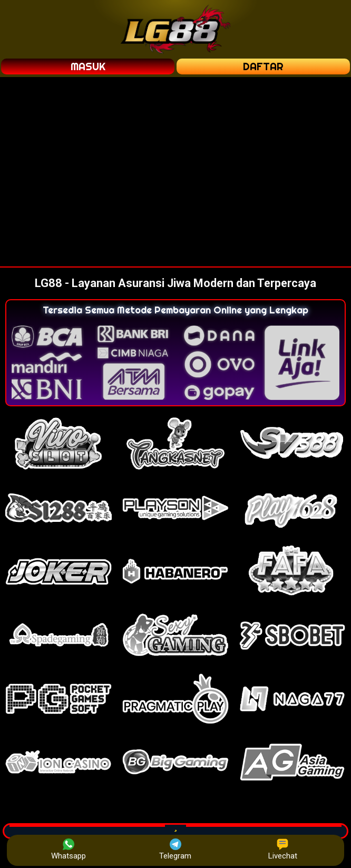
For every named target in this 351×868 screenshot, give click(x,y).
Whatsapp (69, 850)
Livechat (283, 850)
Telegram (175, 850)
